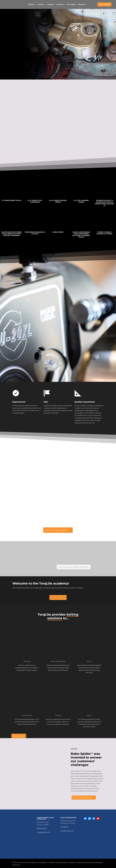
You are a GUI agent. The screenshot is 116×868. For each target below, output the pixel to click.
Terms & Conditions (30, 862)
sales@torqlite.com (67, 831)
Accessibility (42, 862)
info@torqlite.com (43, 832)
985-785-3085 (42, 829)
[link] (12, 190)
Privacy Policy (17, 862)
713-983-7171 (65, 827)
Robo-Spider (76, 771)
